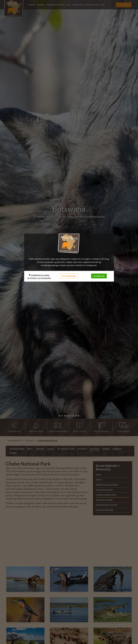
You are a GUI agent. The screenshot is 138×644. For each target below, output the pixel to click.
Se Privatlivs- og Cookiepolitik (39, 278)
